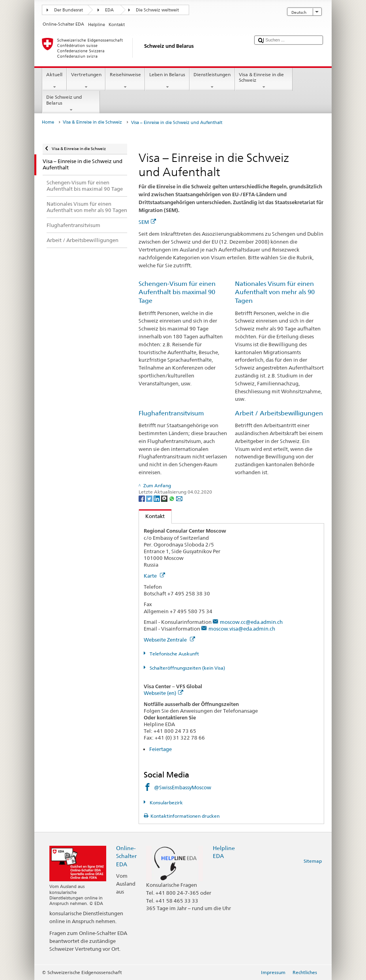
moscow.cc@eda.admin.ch (251, 622)
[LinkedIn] (157, 498)
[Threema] (165, 498)
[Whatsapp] (172, 498)
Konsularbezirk (166, 803)
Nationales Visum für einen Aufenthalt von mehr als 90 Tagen (275, 292)
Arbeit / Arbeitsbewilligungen (279, 413)
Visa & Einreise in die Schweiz (264, 81)
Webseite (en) (163, 693)
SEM (147, 222)
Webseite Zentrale (169, 640)
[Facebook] (142, 498)
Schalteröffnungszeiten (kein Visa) (187, 668)
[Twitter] (150, 498)
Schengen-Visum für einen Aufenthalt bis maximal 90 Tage (177, 292)
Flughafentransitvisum (171, 413)
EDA (109, 10)
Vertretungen (86, 81)
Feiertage (160, 749)
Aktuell (54, 81)
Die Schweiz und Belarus (71, 103)
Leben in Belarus (167, 81)
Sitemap (313, 861)
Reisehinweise (125, 81)
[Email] (179, 498)
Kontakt (152, 516)
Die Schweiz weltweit (157, 10)
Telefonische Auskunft (174, 654)
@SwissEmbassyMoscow (183, 787)
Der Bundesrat (69, 10)
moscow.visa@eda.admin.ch (242, 629)
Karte (154, 576)
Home (48, 122)
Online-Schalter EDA (126, 856)
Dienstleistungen (212, 81)
